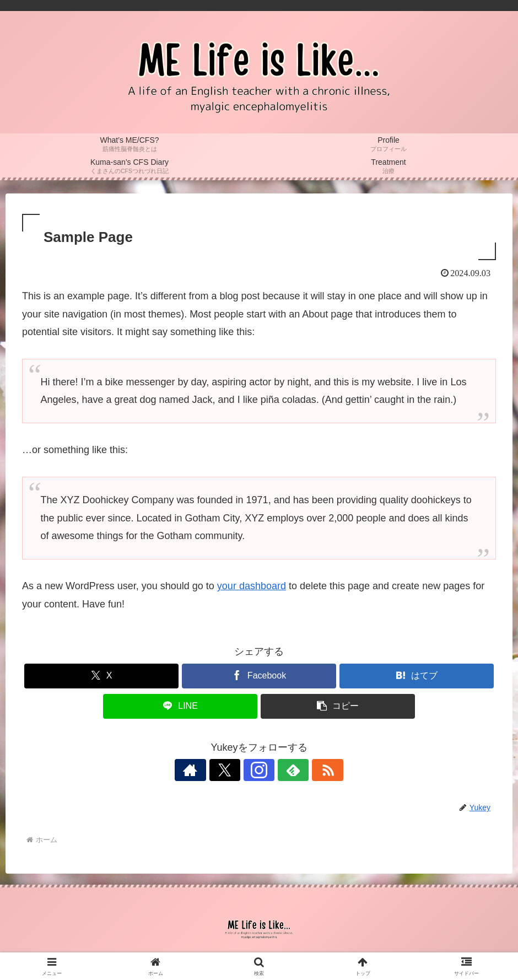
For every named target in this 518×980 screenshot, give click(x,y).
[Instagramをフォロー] (259, 770)
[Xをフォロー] (234, 770)
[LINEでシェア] (180, 706)
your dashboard (252, 586)
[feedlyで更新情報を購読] (284, 770)
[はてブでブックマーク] (417, 676)
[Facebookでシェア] (259, 676)
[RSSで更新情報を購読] (310, 770)
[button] (338, 706)
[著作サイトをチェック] (208, 770)
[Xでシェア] (101, 676)
